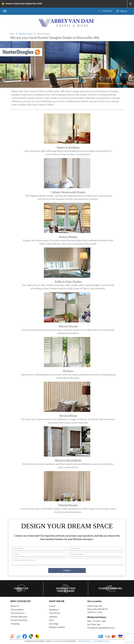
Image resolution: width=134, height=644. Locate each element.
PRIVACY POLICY (85, 641)
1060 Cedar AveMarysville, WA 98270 (98, 608)
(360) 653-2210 (95, 612)
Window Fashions (26, 34)
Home (12, 34)
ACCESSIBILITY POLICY (101, 641)
